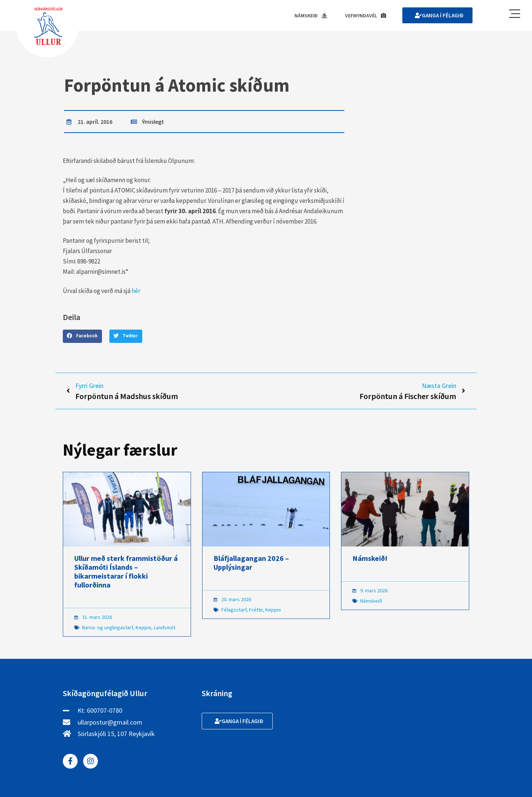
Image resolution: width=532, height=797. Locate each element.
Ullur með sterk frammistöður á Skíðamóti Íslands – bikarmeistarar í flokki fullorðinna (126, 571)
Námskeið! (370, 558)
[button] (82, 336)
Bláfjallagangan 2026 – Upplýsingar (251, 563)
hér (136, 291)
